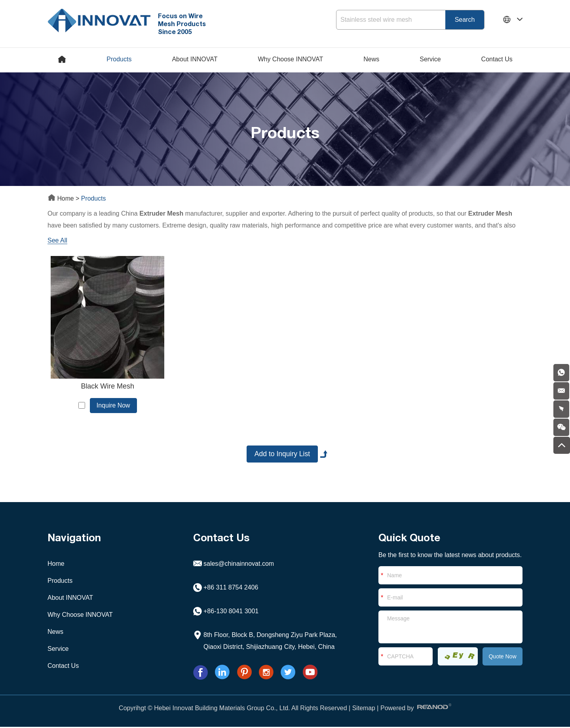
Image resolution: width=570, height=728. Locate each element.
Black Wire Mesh (104, 387)
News (371, 59)
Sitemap (364, 709)
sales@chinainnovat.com (239, 565)
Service (430, 59)
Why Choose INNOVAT (290, 59)
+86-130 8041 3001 (231, 612)
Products (119, 59)
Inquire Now (110, 405)
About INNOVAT (195, 59)
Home (62, 198)
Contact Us (497, 59)
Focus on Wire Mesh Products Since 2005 (183, 24)
